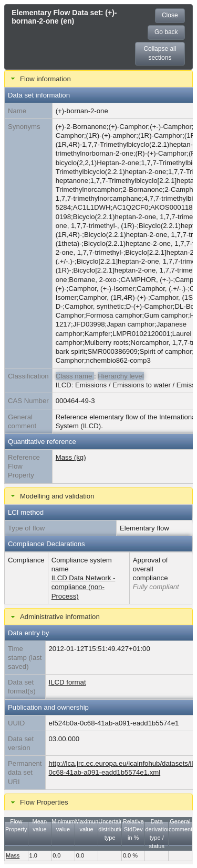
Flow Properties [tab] (38, 802)
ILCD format (68, 682)
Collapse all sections (160, 53)
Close (170, 15)
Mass (13, 855)
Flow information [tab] (40, 79)
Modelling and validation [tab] (51, 496)
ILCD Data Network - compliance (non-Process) (84, 587)
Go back (166, 32)
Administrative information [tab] (54, 617)
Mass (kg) (71, 457)
